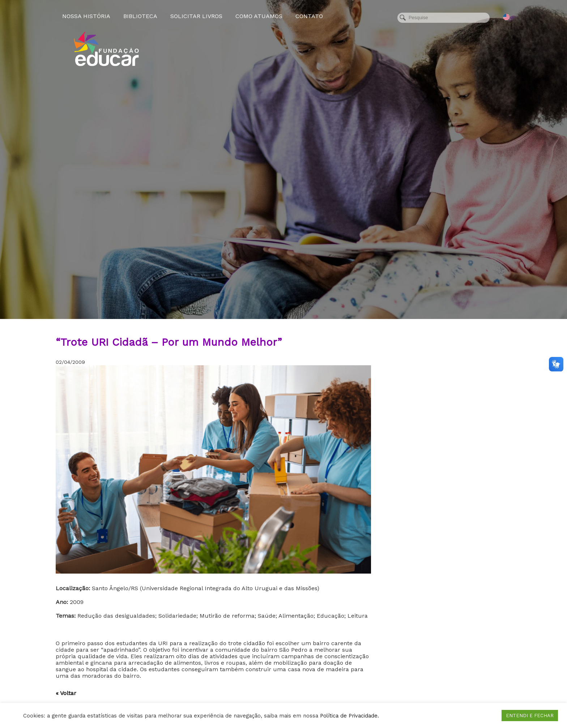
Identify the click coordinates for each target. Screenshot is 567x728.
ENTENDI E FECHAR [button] (530, 716)
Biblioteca (140, 16)
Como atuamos (259, 16)
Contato (309, 16)
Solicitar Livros (196, 16)
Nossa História (86, 16)
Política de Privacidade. (349, 716)
